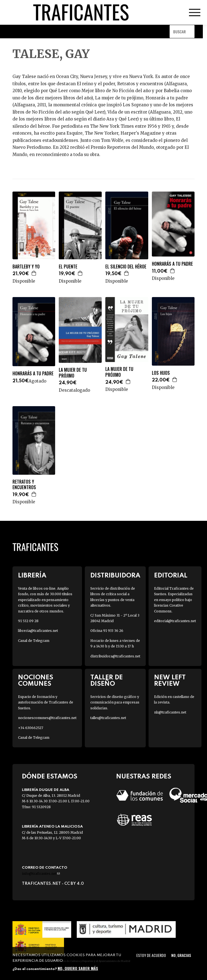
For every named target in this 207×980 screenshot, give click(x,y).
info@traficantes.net (41, 874)
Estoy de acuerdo (151, 955)
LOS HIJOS (161, 373)
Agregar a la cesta (34, 273)
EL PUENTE (68, 267)
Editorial (171, 576)
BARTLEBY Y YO (26, 267)
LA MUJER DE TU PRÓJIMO (73, 373)
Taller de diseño (107, 681)
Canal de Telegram (34, 641)
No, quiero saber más (78, 968)
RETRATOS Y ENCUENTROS (24, 485)
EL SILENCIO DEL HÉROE (126, 267)
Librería (32, 576)
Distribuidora (115, 576)
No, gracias (181, 955)
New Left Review (170, 681)
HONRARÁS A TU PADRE (172, 264)
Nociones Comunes (36, 681)
